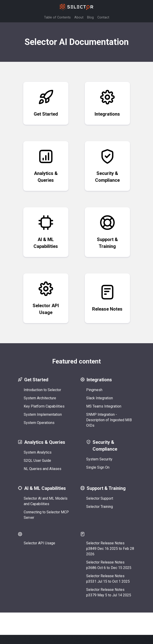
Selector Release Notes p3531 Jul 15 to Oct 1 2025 (109, 579)
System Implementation (44, 414)
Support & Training (107, 232)
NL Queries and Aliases (43, 469)
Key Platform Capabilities (45, 406)
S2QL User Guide (38, 461)
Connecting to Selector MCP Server (47, 515)
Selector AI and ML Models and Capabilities (47, 501)
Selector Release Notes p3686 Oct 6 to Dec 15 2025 (110, 565)
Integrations (107, 103)
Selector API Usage (46, 298)
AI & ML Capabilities (46, 232)
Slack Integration (100, 398)
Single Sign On (99, 467)
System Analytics (39, 452)
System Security (100, 459)
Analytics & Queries (46, 166)
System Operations (40, 423)
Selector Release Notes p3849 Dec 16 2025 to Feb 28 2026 (111, 549)
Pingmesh (95, 390)
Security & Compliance (107, 166)
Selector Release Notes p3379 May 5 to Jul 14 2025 (110, 592)
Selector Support (101, 498)
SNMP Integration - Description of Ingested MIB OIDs (110, 420)
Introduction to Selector (43, 390)
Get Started (46, 103)
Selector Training (100, 507)
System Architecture (41, 398)
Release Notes (107, 298)
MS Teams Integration (105, 406)
